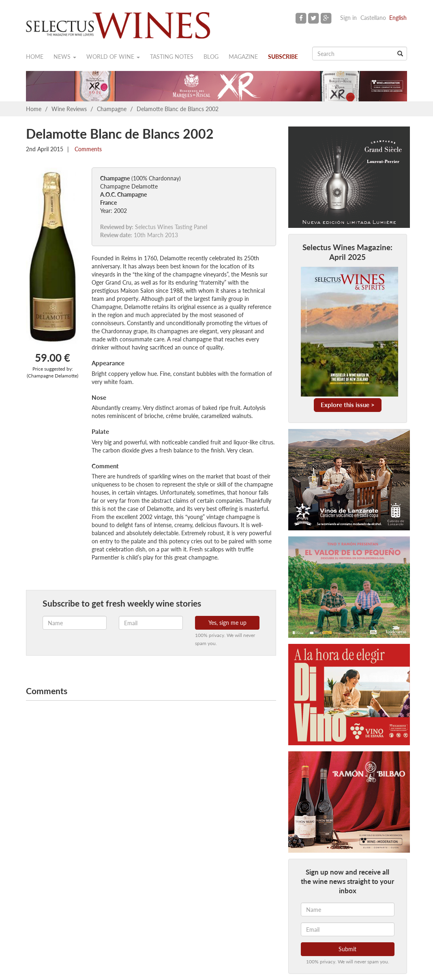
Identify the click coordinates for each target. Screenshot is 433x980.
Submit (347, 949)
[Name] (348, 909)
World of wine (113, 57)
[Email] (348, 929)
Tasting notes (172, 57)
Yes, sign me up (227, 623)
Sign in (348, 18)
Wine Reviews (69, 109)
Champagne (112, 109)
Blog (211, 57)
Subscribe (283, 57)
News (65, 57)
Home (35, 57)
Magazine (243, 57)
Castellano (373, 18)
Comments (87, 149)
